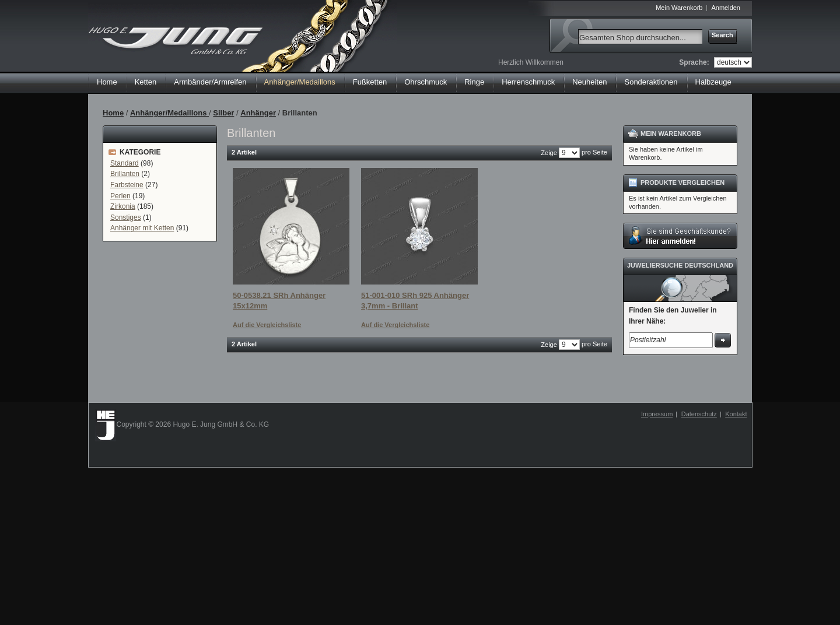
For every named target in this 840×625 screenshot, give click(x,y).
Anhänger (258, 113)
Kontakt (736, 414)
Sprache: (694, 62)
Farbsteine (127, 185)
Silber (223, 113)
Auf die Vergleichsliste (267, 325)
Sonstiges (126, 217)
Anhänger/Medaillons (169, 113)
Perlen (120, 196)
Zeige (549, 153)
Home (107, 82)
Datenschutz (699, 414)
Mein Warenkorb (679, 8)
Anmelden (726, 8)
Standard (125, 163)
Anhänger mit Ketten (142, 228)
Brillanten (125, 174)
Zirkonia (123, 206)
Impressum (657, 414)
